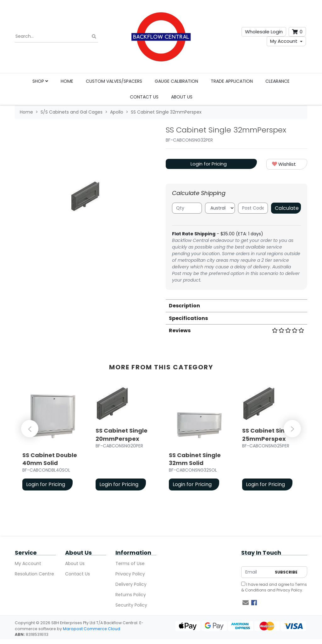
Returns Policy (131, 595)
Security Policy (131, 605)
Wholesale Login (264, 32)
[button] (287, 164)
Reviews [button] (236, 330)
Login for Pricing (209, 164)
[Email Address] (256, 572)
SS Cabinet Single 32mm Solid (195, 459)
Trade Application (232, 81)
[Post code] (253, 208)
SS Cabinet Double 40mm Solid (50, 459)
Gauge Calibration (176, 81)
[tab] (236, 305)
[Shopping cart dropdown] (297, 32)
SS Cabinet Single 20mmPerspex (122, 434)
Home (67, 81)
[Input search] (56, 36)
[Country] (220, 208)
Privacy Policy (130, 574)
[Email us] (246, 603)
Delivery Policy (131, 584)
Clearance (278, 81)
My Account (284, 41)
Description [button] (184, 306)
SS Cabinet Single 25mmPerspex (268, 434)
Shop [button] (40, 81)
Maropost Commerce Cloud (92, 629)
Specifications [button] (188, 318)
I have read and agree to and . (274, 587)
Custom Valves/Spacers (114, 81)
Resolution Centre (34, 574)
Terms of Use (130, 563)
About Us (182, 97)
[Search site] (94, 37)
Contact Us (144, 97)
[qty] (187, 208)
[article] (51, 440)
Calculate (287, 208)
